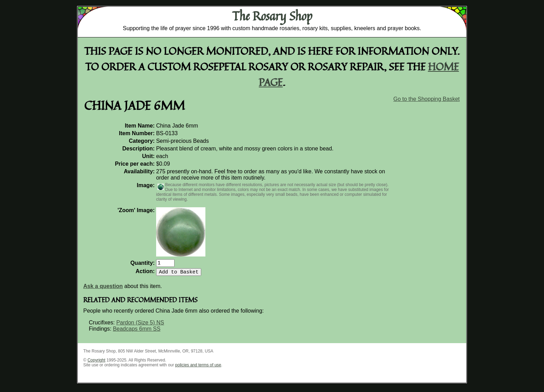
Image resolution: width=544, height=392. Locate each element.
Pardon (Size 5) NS (140, 325)
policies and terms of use (198, 368)
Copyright (96, 363)
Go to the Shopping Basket (427, 99)
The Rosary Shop (272, 16)
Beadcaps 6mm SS (137, 332)
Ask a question (103, 289)
